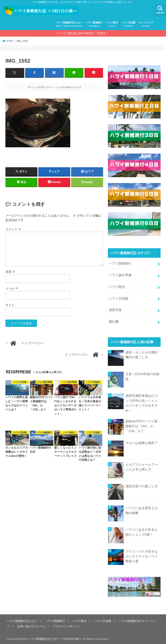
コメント (13, 229)
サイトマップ (146, 24)
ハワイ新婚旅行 (94, 24)
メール (12, 288)
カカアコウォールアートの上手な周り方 (142, 466)
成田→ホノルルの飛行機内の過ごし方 (142, 354)
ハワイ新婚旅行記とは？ (69, 24)
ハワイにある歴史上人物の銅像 (142, 509)
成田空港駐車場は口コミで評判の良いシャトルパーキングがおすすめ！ (142, 402)
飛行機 (114, 321)
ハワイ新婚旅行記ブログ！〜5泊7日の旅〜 (55, 637)
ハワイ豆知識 (128, 24)
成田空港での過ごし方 (142, 485)
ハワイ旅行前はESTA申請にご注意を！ (84, 33)
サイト (10, 305)
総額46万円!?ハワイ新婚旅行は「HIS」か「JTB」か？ (141, 424)
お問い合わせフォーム (31, 625)
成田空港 (115, 309)
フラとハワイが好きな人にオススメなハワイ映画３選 (142, 555)
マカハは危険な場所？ (142, 441)
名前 (10, 272)
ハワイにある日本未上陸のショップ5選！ (142, 530)
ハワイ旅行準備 (120, 275)
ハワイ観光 (112, 24)
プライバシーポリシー (66, 625)
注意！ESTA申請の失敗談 (142, 375)
